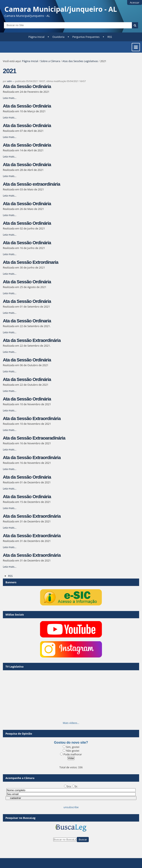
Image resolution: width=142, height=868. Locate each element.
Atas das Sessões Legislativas (80, 61)
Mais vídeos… (71, 723)
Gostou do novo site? (71, 742)
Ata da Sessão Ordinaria (27, 321)
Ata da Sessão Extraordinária (32, 340)
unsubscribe (71, 807)
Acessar (135, 2)
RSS (110, 37)
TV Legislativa (15, 667)
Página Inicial (37, 37)
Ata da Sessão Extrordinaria (31, 262)
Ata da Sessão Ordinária (27, 86)
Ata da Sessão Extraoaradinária (34, 438)
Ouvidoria (59, 37)
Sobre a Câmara (50, 61)
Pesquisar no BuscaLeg (21, 818)
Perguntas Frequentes (86, 37)
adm (9, 81)
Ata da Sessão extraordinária (31, 184)
